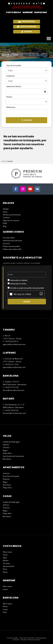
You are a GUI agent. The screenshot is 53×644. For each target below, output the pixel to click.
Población (11, 76)
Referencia (11, 107)
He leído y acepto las (27, 288)
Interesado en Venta (18, 284)
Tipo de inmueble (14, 65)
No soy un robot (22, 294)
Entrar (28, 31)
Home (4, 161)
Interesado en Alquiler (19, 280)
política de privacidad (35, 288)
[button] (49, 38)
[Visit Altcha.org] (41, 294)
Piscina (9, 97)
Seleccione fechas (14, 86)
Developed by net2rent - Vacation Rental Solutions (29, 639)
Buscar (28, 120)
